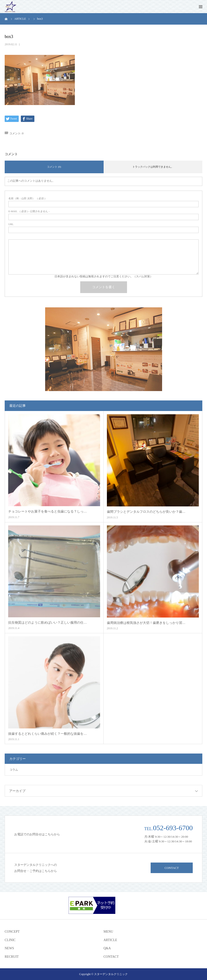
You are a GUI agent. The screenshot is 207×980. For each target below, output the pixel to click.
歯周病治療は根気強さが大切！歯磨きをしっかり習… (146, 623)
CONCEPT (12, 932)
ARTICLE (110, 940)
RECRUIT (12, 957)
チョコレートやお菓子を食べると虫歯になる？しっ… (47, 511)
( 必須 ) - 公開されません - (29, 211)
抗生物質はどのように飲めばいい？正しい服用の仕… (47, 623)
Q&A (107, 948)
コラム (14, 770)
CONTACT (172, 868)
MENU (108, 932)
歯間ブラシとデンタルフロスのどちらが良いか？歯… (146, 512)
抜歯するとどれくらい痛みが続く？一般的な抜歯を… (47, 734)
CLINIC (10, 940)
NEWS (9, 948)
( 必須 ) (27, 198)
